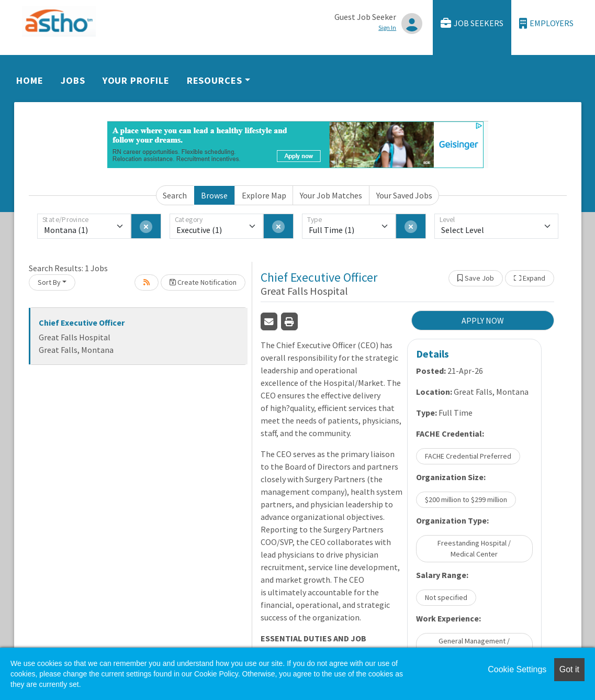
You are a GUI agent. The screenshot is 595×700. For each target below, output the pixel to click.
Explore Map (264, 195)
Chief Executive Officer (82, 323)
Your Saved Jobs (404, 195)
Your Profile (136, 80)
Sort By (49, 282)
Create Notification (203, 282)
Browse (214, 195)
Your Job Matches (331, 195)
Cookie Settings (517, 669)
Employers (546, 23)
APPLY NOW (483, 320)
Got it (569, 669)
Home (30, 80)
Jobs (73, 80)
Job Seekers (472, 23)
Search (175, 195)
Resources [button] (215, 80)
